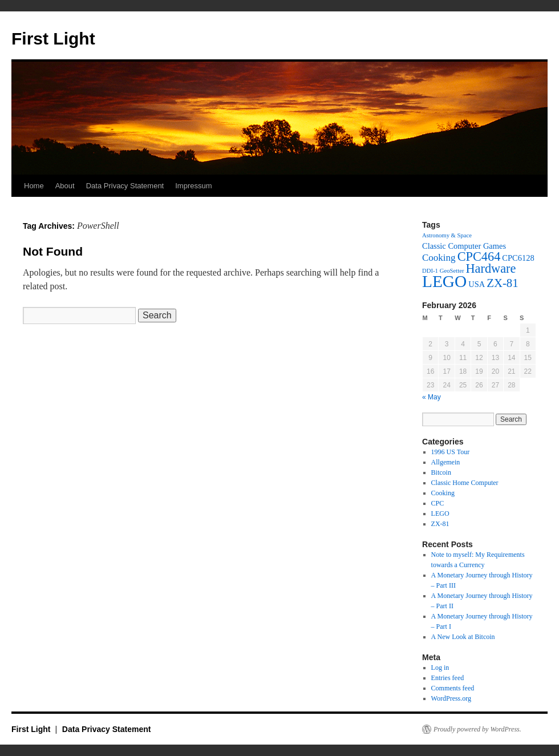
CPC (438, 503)
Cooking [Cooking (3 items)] (439, 258)
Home (34, 186)
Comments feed (453, 688)
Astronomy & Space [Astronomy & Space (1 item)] (447, 235)
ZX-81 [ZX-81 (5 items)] (503, 283)
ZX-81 (440, 524)
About (65, 186)
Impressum (193, 186)
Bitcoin (441, 472)
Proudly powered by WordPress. (477, 729)
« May (432, 397)
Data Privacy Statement (125, 186)
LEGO (440, 514)
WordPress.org (451, 698)
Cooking (443, 493)
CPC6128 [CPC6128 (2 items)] (518, 258)
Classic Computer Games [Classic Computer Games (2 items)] (464, 246)
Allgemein (446, 462)
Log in (440, 668)
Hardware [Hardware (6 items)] (491, 268)
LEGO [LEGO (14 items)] (444, 281)
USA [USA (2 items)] (477, 284)
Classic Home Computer (465, 483)
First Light (53, 39)
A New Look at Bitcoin (463, 637)
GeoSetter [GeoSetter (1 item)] (452, 271)
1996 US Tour (451, 452)
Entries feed (448, 678)
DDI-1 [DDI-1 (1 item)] (430, 271)
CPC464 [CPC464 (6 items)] (479, 256)
